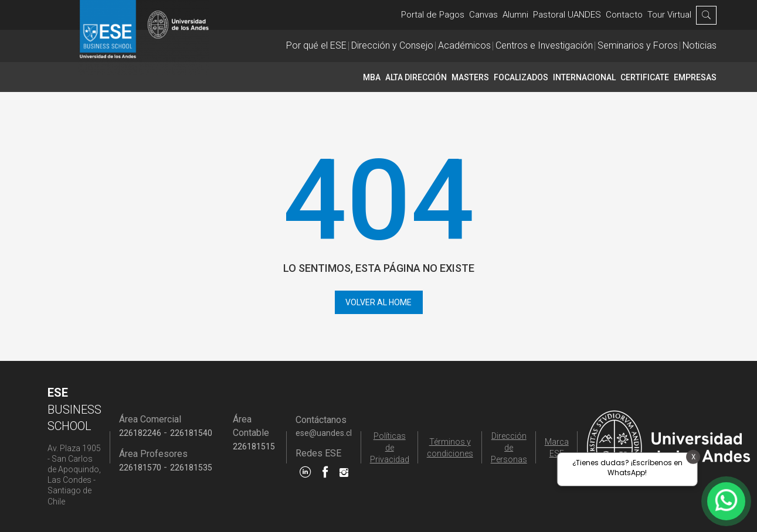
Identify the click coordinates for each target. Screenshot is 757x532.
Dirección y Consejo (392, 45)
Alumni (515, 15)
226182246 (140, 433)
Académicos (464, 45)
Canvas (483, 15)
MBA (372, 77)
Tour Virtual (669, 15)
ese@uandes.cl (324, 433)
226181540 (191, 433)
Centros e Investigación (544, 45)
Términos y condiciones (450, 448)
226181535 (191, 468)
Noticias (700, 45)
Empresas (695, 77)
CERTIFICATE (645, 77)
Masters (470, 77)
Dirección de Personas (509, 448)
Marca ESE (557, 448)
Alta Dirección (416, 77)
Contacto (624, 15)
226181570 (140, 468)
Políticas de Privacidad (390, 448)
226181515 (254, 446)
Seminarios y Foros (638, 45)
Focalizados (521, 77)
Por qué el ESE (316, 45)
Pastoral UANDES (567, 15)
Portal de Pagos (433, 15)
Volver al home (378, 302)
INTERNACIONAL (584, 77)
